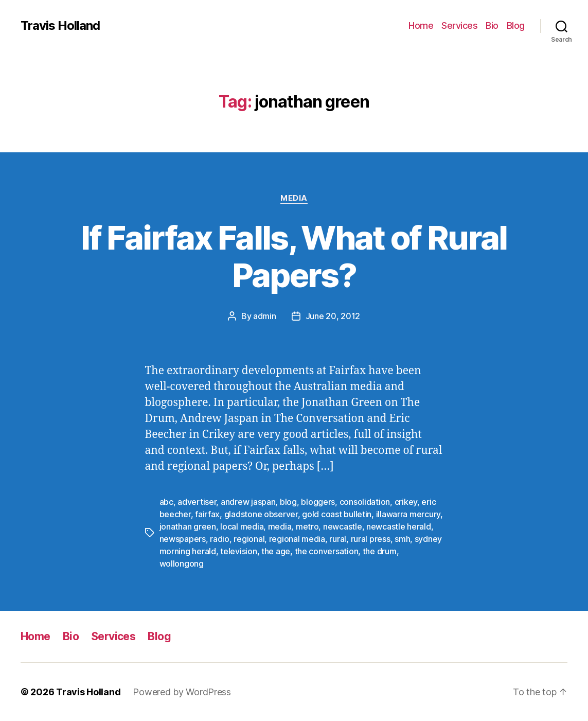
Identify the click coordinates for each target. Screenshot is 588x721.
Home (421, 25)
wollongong (182, 564)
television (238, 551)
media (280, 526)
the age (276, 551)
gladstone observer (261, 514)
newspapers (183, 539)
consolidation (365, 502)
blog (288, 502)
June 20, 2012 (333, 316)
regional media (297, 539)
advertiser (197, 502)
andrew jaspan (248, 502)
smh (402, 539)
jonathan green (188, 526)
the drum (380, 551)
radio (220, 539)
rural (338, 539)
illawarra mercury (408, 514)
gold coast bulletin (337, 514)
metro (307, 526)
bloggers (318, 502)
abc (166, 502)
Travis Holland (60, 26)
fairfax (207, 514)
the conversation (327, 551)
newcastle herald (399, 526)
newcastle (343, 526)
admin (265, 316)
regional (249, 539)
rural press (371, 539)
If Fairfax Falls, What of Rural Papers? (294, 256)
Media (294, 198)
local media (242, 526)
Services (459, 25)
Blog (516, 25)
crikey (406, 502)
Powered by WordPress (182, 692)
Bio (492, 25)
